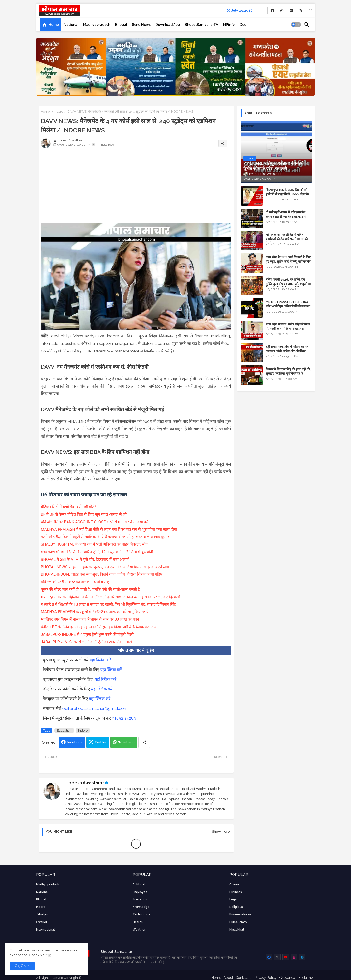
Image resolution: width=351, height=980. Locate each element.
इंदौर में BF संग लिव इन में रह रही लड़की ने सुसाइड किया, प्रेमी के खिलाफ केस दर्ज (99, 627)
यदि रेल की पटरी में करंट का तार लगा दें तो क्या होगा (77, 582)
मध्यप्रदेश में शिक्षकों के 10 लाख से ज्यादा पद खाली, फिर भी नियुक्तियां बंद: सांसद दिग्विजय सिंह (109, 604)
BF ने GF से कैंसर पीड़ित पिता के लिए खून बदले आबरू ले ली (84, 514)
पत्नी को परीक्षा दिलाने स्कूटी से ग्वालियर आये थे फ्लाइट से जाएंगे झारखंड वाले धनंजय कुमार (105, 537)
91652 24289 (124, 718)
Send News (141, 25)
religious (236, 907)
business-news (240, 914)
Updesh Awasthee (85, 783)
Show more (221, 832)
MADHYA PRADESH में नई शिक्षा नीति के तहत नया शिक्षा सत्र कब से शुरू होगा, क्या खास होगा (109, 529)
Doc (243, 25)
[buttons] (272, 11)
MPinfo (229, 25)
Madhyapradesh (97, 25)
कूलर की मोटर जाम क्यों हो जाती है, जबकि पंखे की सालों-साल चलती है (91, 589)
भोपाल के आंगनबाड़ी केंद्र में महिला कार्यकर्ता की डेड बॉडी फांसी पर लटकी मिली (287, 239)
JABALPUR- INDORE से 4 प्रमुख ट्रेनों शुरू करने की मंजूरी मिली (87, 634)
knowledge (141, 907)
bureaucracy (238, 922)
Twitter (101, 742)
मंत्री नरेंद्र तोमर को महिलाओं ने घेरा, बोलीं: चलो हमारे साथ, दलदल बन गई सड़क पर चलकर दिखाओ (111, 597)
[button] (296, 25)
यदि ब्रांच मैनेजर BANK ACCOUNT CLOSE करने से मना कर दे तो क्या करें (95, 522)
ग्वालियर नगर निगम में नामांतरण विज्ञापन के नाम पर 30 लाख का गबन (90, 619)
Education (64, 730)
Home (54, 25)
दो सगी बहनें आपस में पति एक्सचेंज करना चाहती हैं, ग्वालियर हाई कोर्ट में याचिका (286, 217)
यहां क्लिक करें (100, 660)
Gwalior (42, 922)
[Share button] (144, 742)
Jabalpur (42, 914)
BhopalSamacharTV (201, 25)
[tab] (50, 25)
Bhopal (121, 25)
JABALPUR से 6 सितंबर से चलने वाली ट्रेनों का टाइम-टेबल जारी (87, 642)
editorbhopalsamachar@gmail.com (95, 708)
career (234, 885)
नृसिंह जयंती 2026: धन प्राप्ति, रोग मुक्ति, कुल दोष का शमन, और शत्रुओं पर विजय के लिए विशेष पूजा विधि (288, 284)
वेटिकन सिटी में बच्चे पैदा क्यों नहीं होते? (69, 507)
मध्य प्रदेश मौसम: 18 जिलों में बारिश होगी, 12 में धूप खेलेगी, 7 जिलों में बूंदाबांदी (97, 552)
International (45, 930)
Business (236, 892)
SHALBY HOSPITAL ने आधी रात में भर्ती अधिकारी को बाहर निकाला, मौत (94, 544)
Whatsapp (126, 742)
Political (139, 885)
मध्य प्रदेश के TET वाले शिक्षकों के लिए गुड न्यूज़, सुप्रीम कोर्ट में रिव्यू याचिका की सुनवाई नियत (288, 262)
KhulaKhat (237, 930)
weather (139, 930)
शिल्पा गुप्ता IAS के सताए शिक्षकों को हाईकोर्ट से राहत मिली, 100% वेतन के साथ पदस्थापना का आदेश (287, 194)
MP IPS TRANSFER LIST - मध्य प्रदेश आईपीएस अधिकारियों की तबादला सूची (288, 306)
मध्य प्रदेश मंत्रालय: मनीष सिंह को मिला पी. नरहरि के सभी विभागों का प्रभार (288, 327)
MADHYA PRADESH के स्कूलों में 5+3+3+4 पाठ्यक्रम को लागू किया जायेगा (96, 612)
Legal (234, 899)
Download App (168, 25)
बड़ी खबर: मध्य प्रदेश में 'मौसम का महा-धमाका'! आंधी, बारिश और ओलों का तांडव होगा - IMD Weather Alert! (288, 351)
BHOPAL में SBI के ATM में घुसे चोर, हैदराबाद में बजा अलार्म (85, 559)
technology (141, 914)
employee (140, 892)
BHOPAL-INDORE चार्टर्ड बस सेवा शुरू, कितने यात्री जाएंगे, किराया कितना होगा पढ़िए (102, 574)
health (138, 922)
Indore (58, 111)
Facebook (75, 742)
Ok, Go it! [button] (22, 966)
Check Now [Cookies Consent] (38, 955)
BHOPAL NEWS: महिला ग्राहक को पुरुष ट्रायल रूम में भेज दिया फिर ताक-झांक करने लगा (105, 567)
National (71, 25)
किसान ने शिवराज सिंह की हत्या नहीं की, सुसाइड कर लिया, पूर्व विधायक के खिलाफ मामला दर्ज (288, 374)
